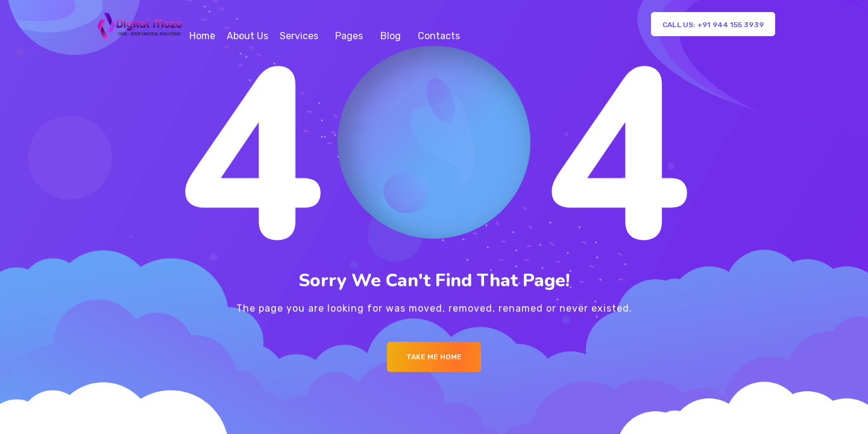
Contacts (439, 36)
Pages (349, 36)
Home (202, 36)
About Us (247, 36)
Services (299, 36)
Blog (391, 36)
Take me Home (434, 357)
